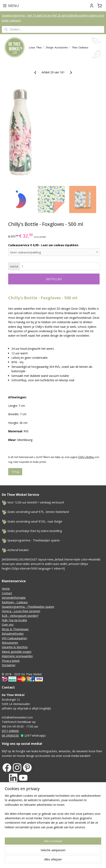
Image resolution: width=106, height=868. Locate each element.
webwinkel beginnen (38, 844)
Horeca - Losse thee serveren (21, 611)
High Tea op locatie (14, 620)
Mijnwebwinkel (73, 844)
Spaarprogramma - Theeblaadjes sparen (28, 607)
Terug (15, 472)
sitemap (93, 837)
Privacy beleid (11, 661)
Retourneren (10, 643)
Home (6, 589)
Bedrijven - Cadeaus (15, 602)
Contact (7, 593)
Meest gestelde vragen (17, 652)
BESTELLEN (54, 279)
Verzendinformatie (14, 598)
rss (102, 837)
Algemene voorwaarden (17, 656)
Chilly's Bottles (86, 457)
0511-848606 (10, 731)
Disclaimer (9, 665)
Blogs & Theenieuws (15, 629)
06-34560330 (10, 735)
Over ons (8, 625)
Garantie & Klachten (15, 647)
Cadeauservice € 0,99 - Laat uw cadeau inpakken (43, 245)
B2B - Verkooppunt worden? (20, 616)
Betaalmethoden (13, 634)
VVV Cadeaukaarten (14, 638)
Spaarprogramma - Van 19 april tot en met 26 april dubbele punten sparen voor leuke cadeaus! (53, 18)
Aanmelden (12, 819)
